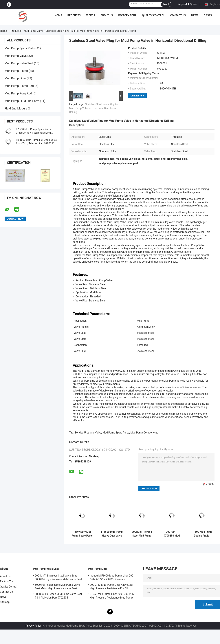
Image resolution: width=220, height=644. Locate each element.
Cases (208, 15)
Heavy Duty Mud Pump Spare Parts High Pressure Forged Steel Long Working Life (82, 534)
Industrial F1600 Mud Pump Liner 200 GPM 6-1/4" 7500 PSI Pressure (112, 577)
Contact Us (178, 15)
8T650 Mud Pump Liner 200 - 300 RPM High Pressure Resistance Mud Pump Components (112, 596)
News (195, 15)
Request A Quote (187, 4)
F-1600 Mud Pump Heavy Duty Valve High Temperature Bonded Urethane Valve (112, 534)
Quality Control (153, 15)
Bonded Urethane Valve (88, 433)
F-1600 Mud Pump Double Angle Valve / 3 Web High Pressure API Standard (202, 534)
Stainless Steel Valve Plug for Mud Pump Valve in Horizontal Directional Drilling (94, 108)
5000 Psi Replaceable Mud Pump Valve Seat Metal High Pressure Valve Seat (57, 587)
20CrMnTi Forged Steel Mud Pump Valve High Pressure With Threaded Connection (142, 534)
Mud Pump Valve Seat (19, 63)
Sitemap (5, 602)
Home (58, 15)
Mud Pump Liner (15, 78)
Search (166, 4)
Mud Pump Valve (33, 31)
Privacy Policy (33, 626)
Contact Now (137, 96)
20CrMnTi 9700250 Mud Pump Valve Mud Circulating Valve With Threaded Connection (172, 534)
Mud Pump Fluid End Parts (22, 101)
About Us (107, 15)
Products (74, 15)
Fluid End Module (16, 108)
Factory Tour (127, 15)
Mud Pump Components (144, 433)
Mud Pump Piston (16, 71)
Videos (91, 15)
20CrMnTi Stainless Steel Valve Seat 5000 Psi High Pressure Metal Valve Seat (58, 577)
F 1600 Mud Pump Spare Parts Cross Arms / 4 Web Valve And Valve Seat (33, 133)
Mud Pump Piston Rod (19, 86)
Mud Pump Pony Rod (18, 93)
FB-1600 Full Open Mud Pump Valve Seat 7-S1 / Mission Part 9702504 (58, 596)
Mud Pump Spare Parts (20, 48)
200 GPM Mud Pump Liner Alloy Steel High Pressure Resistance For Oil (111, 587)
